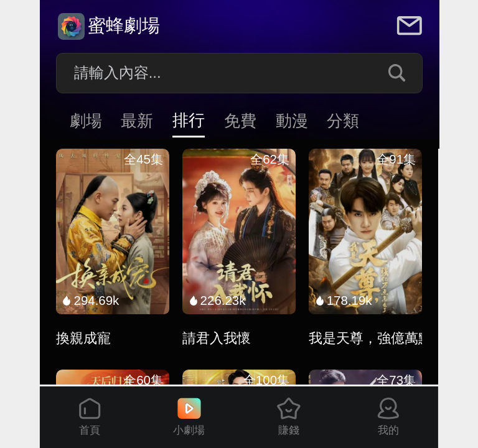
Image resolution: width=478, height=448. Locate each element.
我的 (388, 417)
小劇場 (189, 417)
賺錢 (289, 417)
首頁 (90, 417)
